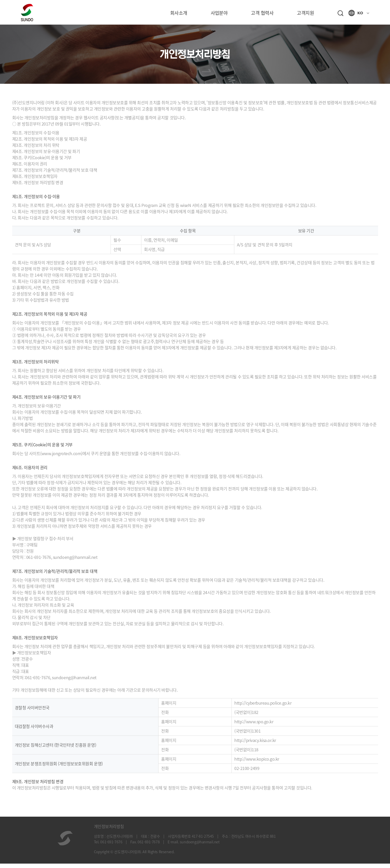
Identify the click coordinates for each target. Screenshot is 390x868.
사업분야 (219, 13)
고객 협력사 (262, 13)
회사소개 (179, 13)
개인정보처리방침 (109, 831)
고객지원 (305, 13)
